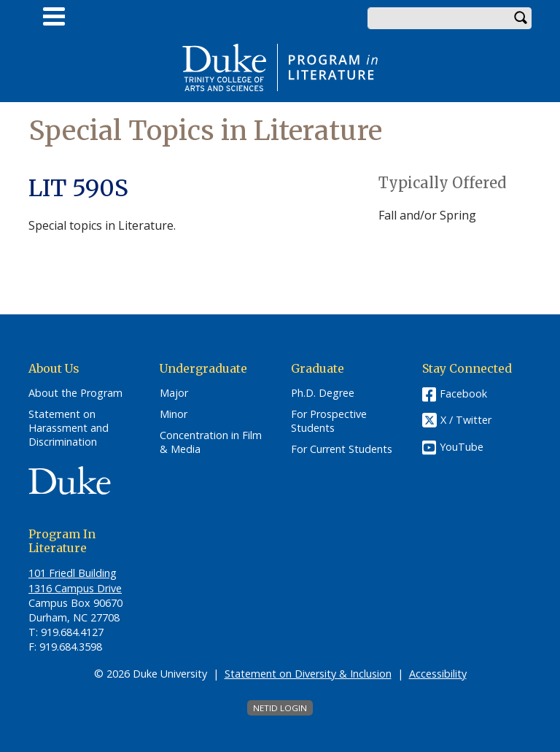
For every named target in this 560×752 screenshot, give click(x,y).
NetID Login (280, 708)
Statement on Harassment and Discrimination (69, 428)
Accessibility (438, 674)
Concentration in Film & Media (211, 442)
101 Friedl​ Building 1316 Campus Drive (75, 580)
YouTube (462, 447)
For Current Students (342, 449)
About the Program (75, 393)
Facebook (463, 394)
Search (521, 18)
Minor (174, 414)
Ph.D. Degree (323, 393)
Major (174, 393)
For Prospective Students (329, 421)
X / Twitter (466, 420)
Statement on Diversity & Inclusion (308, 674)
